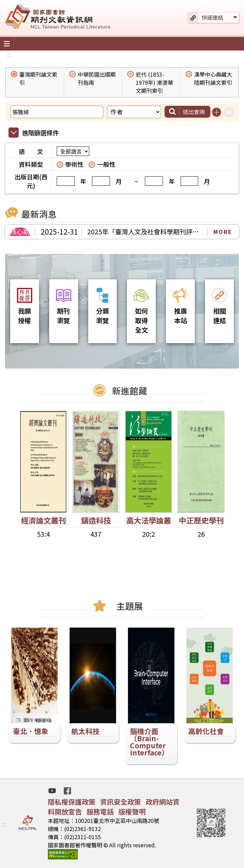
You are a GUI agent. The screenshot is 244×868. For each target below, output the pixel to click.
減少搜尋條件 (229, 112)
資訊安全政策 (120, 802)
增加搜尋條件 (217, 112)
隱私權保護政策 (72, 802)
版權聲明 (132, 812)
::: (9, 55)
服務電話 (100, 812)
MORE (223, 232)
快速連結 (212, 17)
